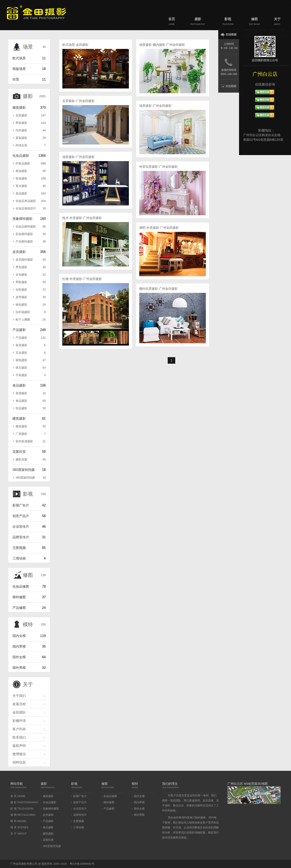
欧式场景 (19, 58)
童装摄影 (31, 138)
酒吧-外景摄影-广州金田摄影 (159, 228)
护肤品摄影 (31, 163)
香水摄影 (31, 186)
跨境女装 (31, 145)
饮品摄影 (31, 408)
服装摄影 (19, 108)
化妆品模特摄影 (31, 226)
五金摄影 (31, 353)
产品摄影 (19, 330)
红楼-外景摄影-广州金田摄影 (82, 279)
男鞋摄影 (31, 282)
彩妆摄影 (31, 178)
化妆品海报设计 (31, 208)
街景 (16, 79)
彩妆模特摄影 (31, 234)
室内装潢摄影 (31, 441)
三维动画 (19, 558)
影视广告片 (21, 505)
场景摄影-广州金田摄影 (78, 157)
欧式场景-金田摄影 (75, 45)
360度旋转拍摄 (24, 470)
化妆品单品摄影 (31, 201)
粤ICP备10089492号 (82, 864)
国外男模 (19, 668)
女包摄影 (31, 275)
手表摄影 (31, 375)
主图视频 (19, 548)
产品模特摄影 (31, 241)
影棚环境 (19, 721)
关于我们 (19, 696)
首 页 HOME (18, 796)
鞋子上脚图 (31, 320)
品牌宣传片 (21, 537)
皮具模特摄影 (31, 260)
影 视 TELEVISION (22, 809)
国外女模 (19, 657)
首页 (172, 22)
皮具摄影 (19, 252)
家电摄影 (31, 360)
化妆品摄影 (21, 156)
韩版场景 (19, 69)
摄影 (198, 22)
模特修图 (19, 597)
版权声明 (19, 746)
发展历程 (19, 704)
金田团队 (19, 712)
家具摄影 (31, 345)
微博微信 (19, 754)
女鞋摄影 (31, 290)
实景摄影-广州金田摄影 (78, 101)
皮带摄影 (31, 297)
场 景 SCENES (19, 827)
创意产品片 (21, 516)
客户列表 (19, 729)
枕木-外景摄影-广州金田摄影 (82, 218)
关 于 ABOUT (18, 834)
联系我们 (19, 737)
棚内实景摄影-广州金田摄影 (158, 289)
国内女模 (19, 636)
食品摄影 (19, 385)
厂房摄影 (31, 434)
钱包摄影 (31, 305)
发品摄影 (31, 193)
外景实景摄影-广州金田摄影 (158, 167)
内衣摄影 (31, 130)
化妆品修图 (21, 586)
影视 (228, 22)
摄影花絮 (31, 459)
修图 (255, 22)
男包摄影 (31, 267)
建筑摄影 (19, 418)
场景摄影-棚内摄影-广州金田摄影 (162, 45)
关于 (277, 22)
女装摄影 (31, 115)
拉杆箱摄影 (31, 312)
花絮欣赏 (19, 452)
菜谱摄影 (31, 393)
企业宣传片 (21, 527)
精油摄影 (31, 171)
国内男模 (19, 646)
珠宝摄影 (31, 368)
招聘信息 (19, 762)
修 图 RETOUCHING (23, 815)
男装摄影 (31, 123)
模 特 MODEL (19, 821)
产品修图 (19, 608)
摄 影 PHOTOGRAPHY (24, 802)
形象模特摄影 (22, 219)
